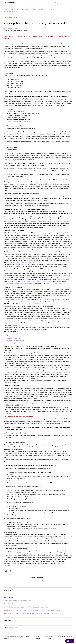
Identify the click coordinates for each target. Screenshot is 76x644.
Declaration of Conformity (11, 604)
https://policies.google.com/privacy (56, 284)
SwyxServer (35, 9)
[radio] (34, 581)
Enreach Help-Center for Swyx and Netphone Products (17, 9)
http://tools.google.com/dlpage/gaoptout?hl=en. (20, 263)
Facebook (5, 571)
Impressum (37, 637)
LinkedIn (10, 571)
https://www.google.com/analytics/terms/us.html (38, 282)
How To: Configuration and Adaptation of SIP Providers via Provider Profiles (26, 607)
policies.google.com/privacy (15, 343)
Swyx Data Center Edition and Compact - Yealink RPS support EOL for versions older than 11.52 (32, 610)
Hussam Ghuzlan (13, 28)
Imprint (38, 639)
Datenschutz (48, 637)
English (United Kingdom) (63, 3)
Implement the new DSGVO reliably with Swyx (17, 601)
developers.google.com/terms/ (16, 341)
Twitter (7, 571)
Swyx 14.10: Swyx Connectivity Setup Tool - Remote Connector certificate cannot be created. (31, 613)
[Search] (60, 9)
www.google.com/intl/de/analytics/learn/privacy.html (19, 284)
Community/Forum (31, 3)
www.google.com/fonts (14, 339)
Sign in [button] (40, 3)
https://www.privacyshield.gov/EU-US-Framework (32, 304)
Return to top (9, 590)
